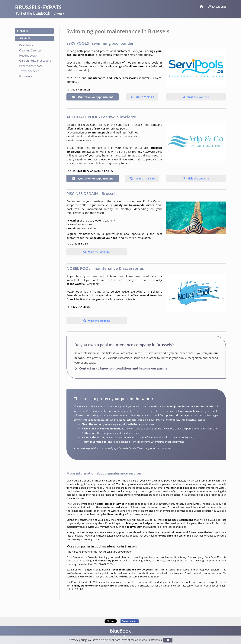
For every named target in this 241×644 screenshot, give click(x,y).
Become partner (130, 621)
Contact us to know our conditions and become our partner (124, 368)
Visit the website (198, 97)
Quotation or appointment (93, 97)
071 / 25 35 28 (142, 97)
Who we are (217, 7)
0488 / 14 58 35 (142, 178)
